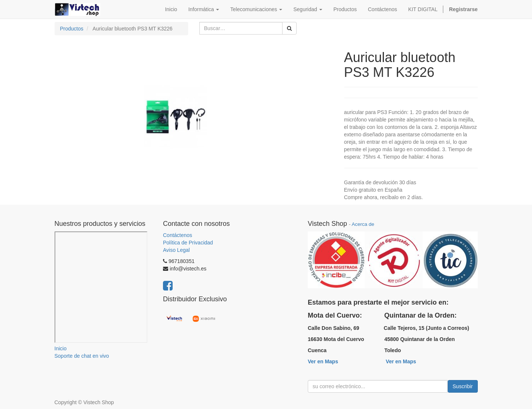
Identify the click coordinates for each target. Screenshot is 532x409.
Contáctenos (178, 235)
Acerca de (363, 224)
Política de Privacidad (188, 243)
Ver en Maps (323, 361)
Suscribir (463, 386)
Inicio (61, 348)
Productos (72, 29)
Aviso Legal (176, 250)
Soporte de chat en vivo (82, 356)
